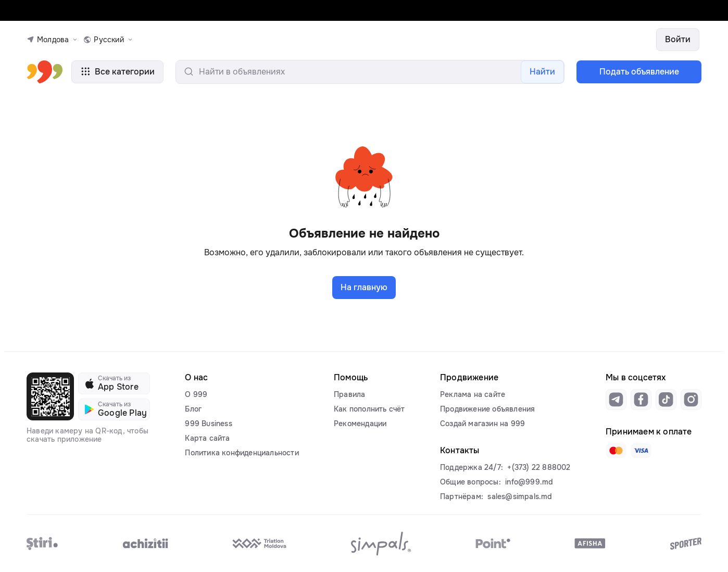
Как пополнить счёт (369, 409)
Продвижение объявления (487, 409)
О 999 (196, 394)
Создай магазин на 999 (482, 424)
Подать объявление (639, 72)
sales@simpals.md (520, 496)
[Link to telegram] (616, 400)
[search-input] (370, 72)
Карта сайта (207, 438)
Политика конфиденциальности (242, 453)
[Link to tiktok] (666, 400)
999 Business (208, 424)
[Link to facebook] (641, 400)
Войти (678, 39)
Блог (193, 409)
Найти (542, 72)
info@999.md (529, 482)
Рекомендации (360, 424)
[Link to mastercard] (616, 451)
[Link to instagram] (691, 400)
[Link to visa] (641, 451)
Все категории (117, 72)
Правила (349, 394)
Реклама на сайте (473, 394)
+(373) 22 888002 (539, 467)
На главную (364, 287)
